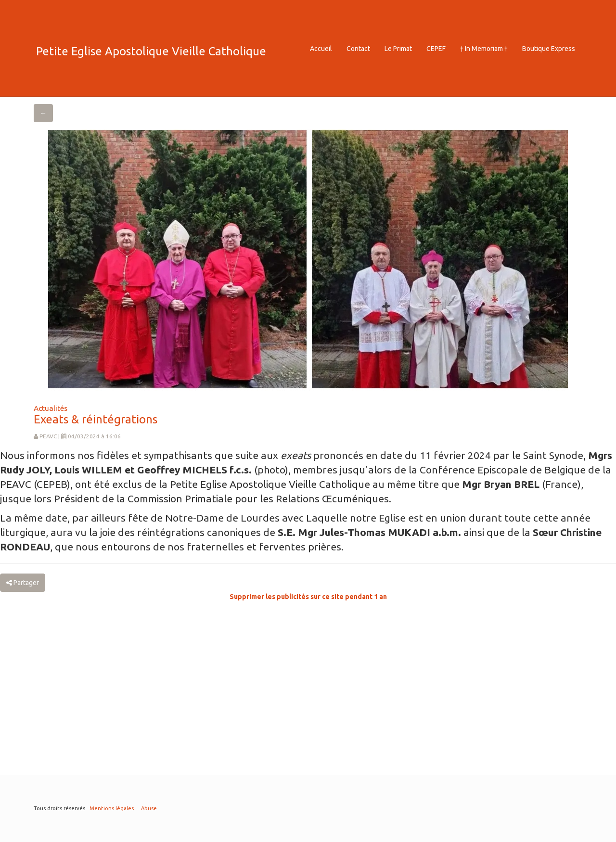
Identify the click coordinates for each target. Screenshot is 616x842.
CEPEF (436, 49)
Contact (358, 49)
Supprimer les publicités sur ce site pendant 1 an (308, 597)
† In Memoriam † (484, 49)
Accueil (321, 49)
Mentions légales (112, 808)
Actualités (51, 408)
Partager (23, 583)
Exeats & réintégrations (96, 419)
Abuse (149, 808)
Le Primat (398, 49)
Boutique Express (549, 49)
